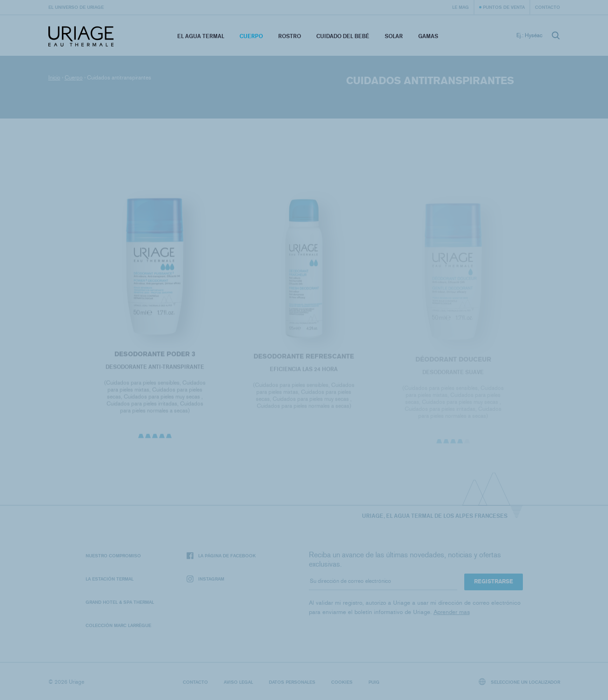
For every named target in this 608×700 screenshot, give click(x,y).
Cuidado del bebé (343, 36)
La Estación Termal (110, 579)
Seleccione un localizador (519, 682)
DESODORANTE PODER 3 (155, 355)
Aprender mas (452, 612)
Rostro (290, 36)
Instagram (205, 579)
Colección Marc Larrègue (118, 625)
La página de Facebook (221, 556)
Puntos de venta (504, 7)
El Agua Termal (201, 36)
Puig (374, 682)
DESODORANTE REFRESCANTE (304, 358)
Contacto (548, 7)
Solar (394, 36)
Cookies (342, 682)
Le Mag (461, 7)
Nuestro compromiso (113, 555)
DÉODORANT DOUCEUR (453, 361)
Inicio (54, 78)
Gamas (428, 36)
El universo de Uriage (76, 7)
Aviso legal (238, 682)
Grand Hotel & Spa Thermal (120, 602)
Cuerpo (251, 36)
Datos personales (292, 682)
